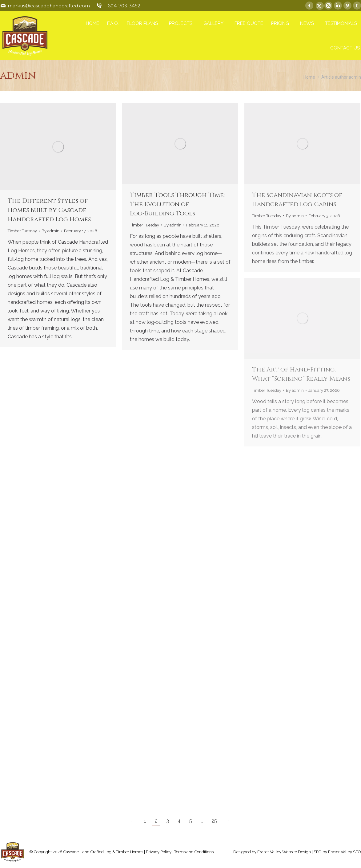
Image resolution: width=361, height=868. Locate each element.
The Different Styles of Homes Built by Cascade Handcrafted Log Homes (49, 210)
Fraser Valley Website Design (284, 852)
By (50, 231)
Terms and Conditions (194, 852)
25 (214, 821)
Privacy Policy (159, 852)
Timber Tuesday (22, 231)
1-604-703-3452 (122, 6)
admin (18, 76)
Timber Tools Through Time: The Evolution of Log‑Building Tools (177, 204)
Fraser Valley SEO (345, 852)
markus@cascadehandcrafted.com (49, 6)
